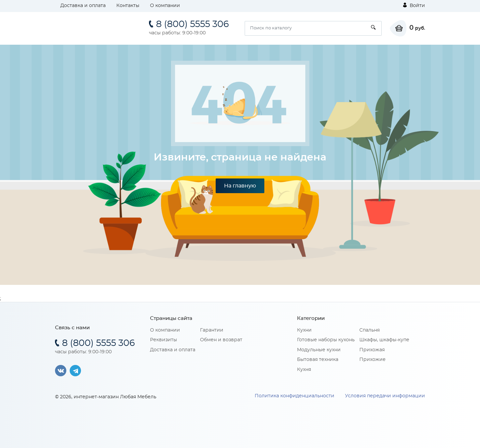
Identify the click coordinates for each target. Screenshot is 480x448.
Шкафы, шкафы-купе (384, 340)
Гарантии (212, 330)
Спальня (369, 330)
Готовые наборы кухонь (326, 340)
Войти (414, 5)
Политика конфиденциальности (294, 396)
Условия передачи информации (385, 396)
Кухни (304, 330)
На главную (240, 186)
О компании (165, 6)
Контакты (128, 6)
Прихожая (372, 350)
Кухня (304, 370)
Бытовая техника (318, 360)
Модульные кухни (319, 350)
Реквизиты (163, 340)
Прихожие (372, 360)
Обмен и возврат (221, 340)
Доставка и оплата (83, 6)
